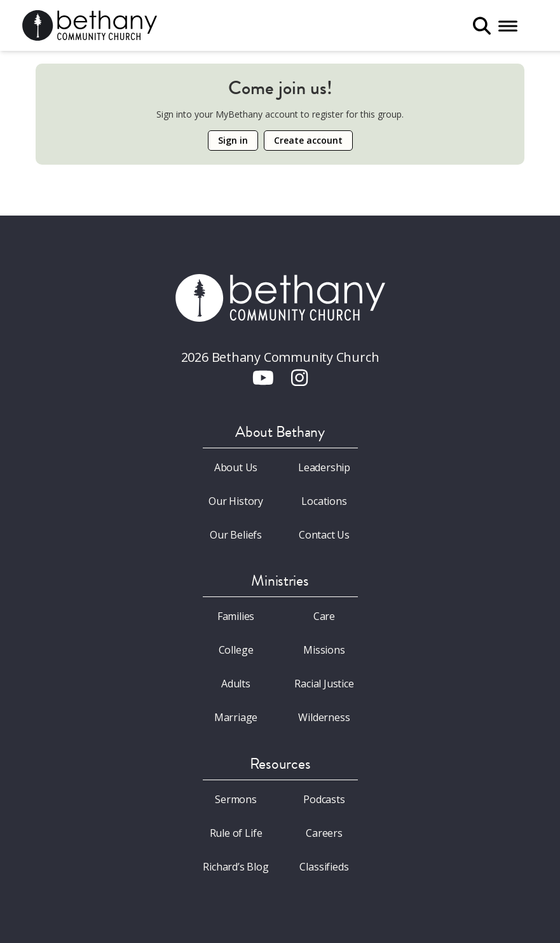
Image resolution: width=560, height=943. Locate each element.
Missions (324, 650)
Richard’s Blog (236, 867)
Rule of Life (236, 833)
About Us (236, 467)
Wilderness (324, 717)
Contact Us (324, 535)
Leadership (324, 467)
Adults (236, 684)
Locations (324, 501)
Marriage (236, 717)
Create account (308, 140)
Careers (324, 833)
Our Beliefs (236, 535)
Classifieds (324, 867)
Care (324, 616)
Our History (236, 501)
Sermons (236, 799)
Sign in (233, 140)
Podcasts (324, 799)
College (236, 650)
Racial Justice (324, 684)
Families (236, 616)
